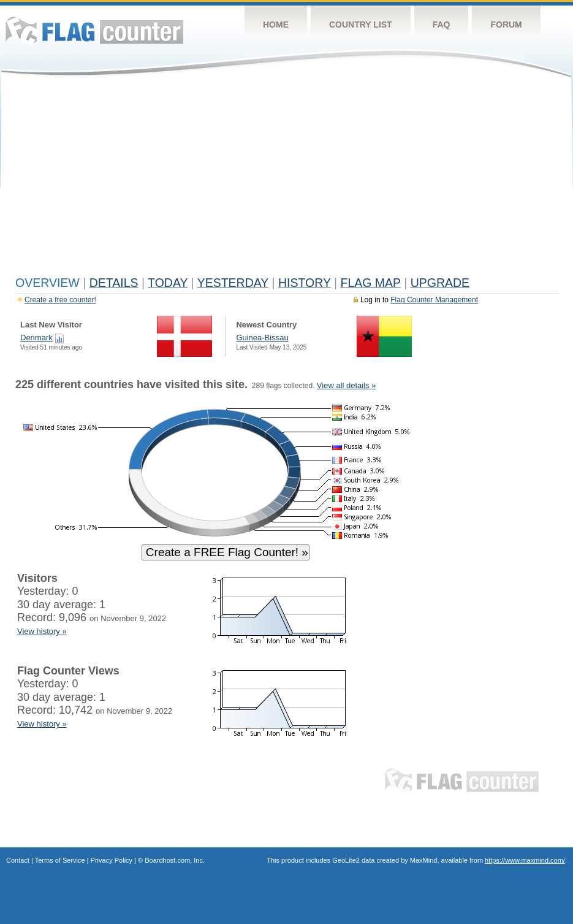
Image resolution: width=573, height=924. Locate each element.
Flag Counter (94, 30)
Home (276, 25)
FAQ (442, 25)
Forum (506, 25)
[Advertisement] (286, 179)
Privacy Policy (112, 860)
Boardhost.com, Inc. (175, 860)
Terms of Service (60, 860)
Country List (361, 25)
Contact (18, 860)
